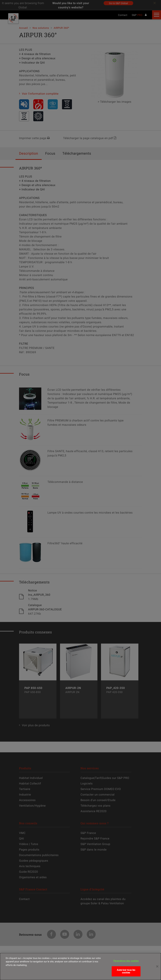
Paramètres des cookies (126, 963)
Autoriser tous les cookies (126, 974)
